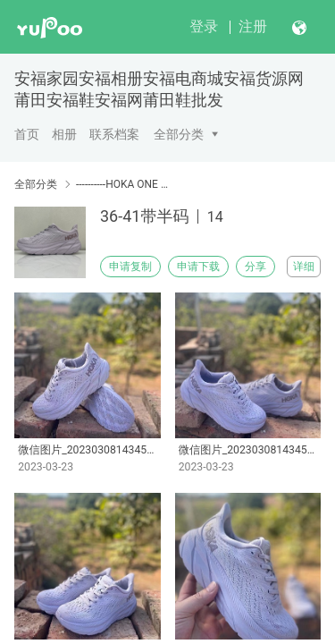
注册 (253, 26)
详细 (304, 267)
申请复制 (130, 267)
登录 (204, 26)
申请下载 (198, 267)
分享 (255, 267)
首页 (27, 134)
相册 (64, 134)
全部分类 (179, 134)
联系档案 (114, 134)
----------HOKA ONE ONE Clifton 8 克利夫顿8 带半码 (123, 184)
